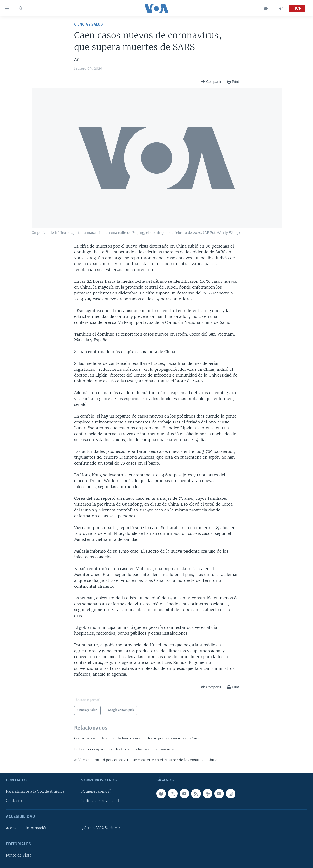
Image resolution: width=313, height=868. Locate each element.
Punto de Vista (19, 856)
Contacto (14, 801)
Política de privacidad (100, 801)
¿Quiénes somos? (96, 792)
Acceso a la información (27, 828)
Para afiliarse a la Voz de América (35, 792)
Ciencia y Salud (89, 25)
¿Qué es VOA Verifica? (101, 828)
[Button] (211, 82)
